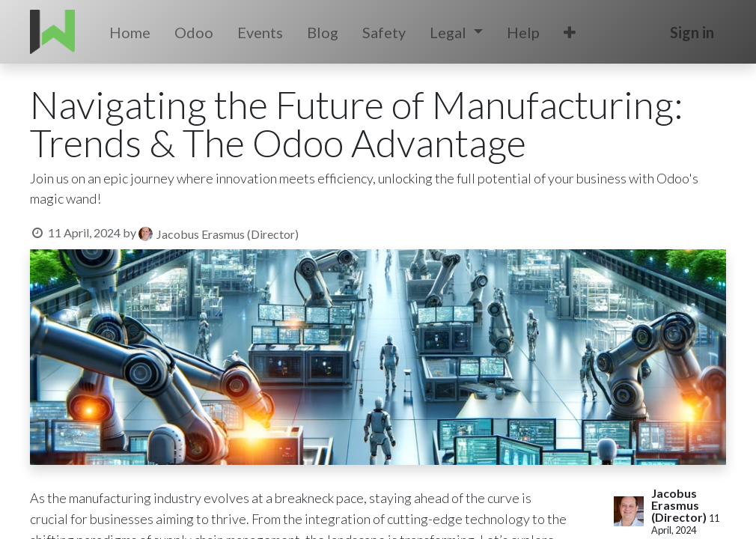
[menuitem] (130, 32)
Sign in (692, 32)
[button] (570, 32)
